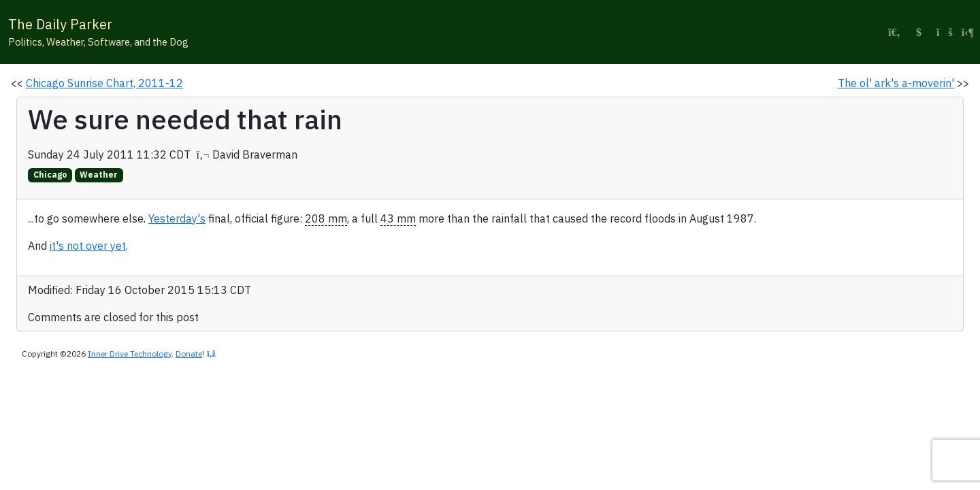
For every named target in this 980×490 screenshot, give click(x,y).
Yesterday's (177, 218)
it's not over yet (88, 246)
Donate (189, 354)
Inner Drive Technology (130, 354)
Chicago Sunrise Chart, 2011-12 (104, 83)
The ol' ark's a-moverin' (896, 83)
